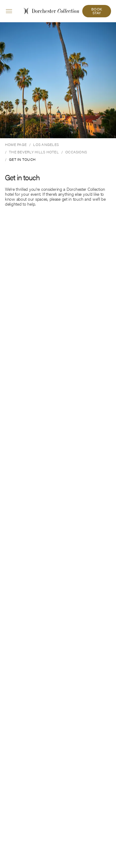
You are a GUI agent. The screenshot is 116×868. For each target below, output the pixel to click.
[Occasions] (76, 152)
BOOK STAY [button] (97, 11)
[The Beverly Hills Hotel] (34, 152)
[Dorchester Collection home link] (51, 11)
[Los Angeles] (46, 144)
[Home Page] (16, 144)
